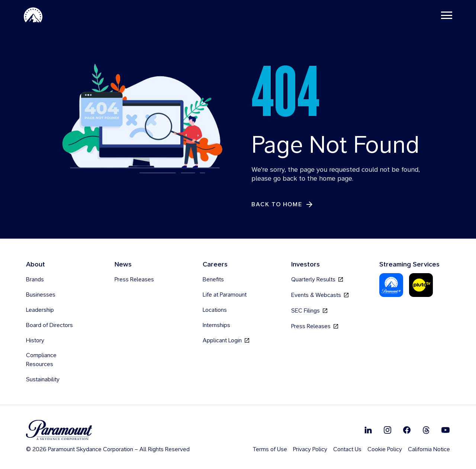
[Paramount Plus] (391, 285)
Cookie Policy (385, 449)
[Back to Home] (283, 205)
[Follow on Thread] (426, 430)
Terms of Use (270, 449)
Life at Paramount (225, 295)
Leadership (40, 310)
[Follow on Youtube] (446, 430)
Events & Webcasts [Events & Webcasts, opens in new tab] (320, 295)
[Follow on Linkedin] (368, 430)
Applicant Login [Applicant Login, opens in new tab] (226, 341)
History (35, 341)
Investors (305, 264)
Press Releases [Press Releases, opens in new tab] (315, 326)
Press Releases (134, 280)
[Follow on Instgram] (387, 430)
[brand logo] (108, 431)
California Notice (429, 449)
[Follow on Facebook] (407, 430)
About (36, 264)
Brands (35, 280)
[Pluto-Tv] (421, 285)
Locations (215, 310)
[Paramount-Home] (33, 15)
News (123, 264)
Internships (216, 325)
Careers (215, 264)
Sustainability (43, 380)
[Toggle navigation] (447, 15)
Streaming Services (409, 264)
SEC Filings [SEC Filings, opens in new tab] (309, 311)
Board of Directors (49, 325)
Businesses (41, 295)
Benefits (213, 280)
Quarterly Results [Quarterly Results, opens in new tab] (317, 280)
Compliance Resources (41, 360)
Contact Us (347, 449)
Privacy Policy (310, 449)
